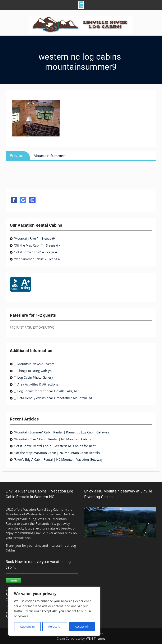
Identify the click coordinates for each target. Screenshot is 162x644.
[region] (54, 611)
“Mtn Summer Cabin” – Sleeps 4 (37, 259)
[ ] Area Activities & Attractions (36, 384)
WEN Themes (96, 638)
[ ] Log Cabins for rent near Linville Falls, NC (46, 391)
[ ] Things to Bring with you (34, 371)
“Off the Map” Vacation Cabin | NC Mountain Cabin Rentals (57, 453)
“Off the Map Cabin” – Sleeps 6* (37, 245)
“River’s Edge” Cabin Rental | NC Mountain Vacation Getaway (58, 459)
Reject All (55, 627)
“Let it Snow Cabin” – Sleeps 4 (35, 252)
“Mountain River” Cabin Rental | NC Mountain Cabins (52, 439)
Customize (27, 627)
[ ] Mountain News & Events (34, 364)
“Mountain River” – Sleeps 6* (35, 238)
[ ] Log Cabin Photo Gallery (33, 377)
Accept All (82, 627)
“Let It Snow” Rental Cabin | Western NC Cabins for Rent (55, 446)
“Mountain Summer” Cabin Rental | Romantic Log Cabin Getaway (61, 432)
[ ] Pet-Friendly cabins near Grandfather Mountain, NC (53, 398)
